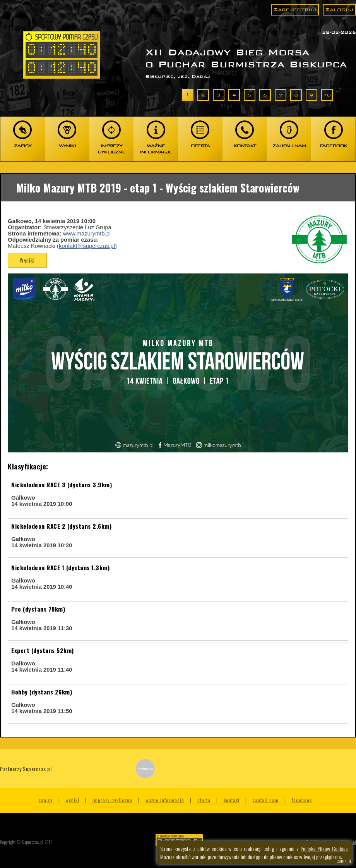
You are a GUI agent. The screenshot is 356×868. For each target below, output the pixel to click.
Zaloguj (339, 9)
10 (327, 95)
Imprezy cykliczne (112, 800)
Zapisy (46, 800)
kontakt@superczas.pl (87, 246)
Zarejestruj (295, 9)
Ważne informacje (165, 800)
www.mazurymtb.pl (87, 234)
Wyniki (27, 260)
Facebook (302, 800)
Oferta (204, 800)
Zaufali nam (266, 800)
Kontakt (232, 800)
